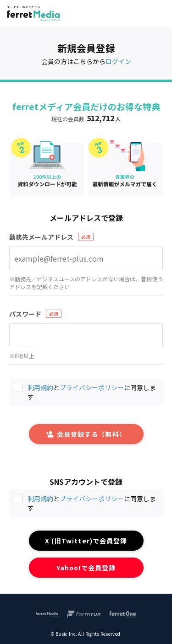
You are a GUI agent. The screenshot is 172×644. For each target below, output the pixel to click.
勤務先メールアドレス (41, 237)
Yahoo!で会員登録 (86, 568)
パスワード (25, 314)
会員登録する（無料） (86, 434)
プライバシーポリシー (92, 499)
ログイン (118, 61)
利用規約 (40, 499)
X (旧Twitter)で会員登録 (86, 541)
